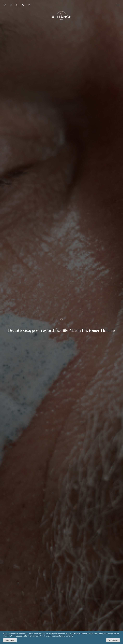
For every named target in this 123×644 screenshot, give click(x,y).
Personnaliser (10, 640)
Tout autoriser (113, 640)
